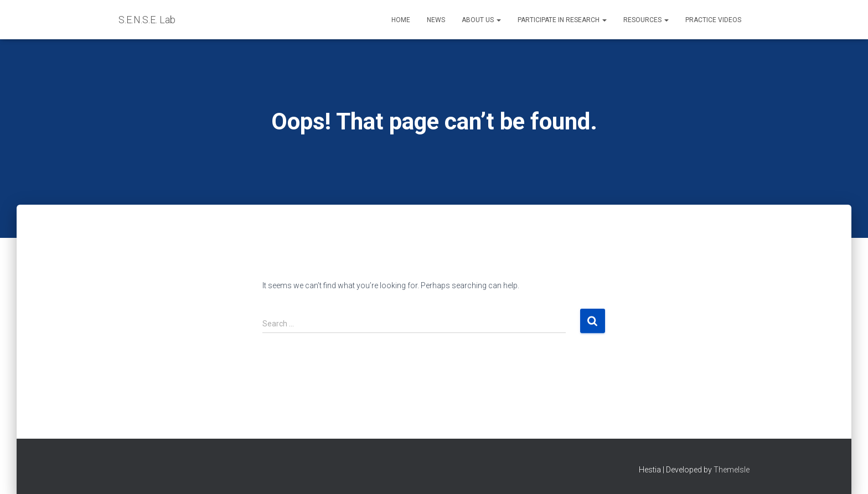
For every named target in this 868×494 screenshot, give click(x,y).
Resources (646, 20)
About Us (481, 20)
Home (401, 20)
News (436, 20)
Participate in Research (562, 20)
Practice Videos (713, 20)
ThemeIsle (732, 470)
